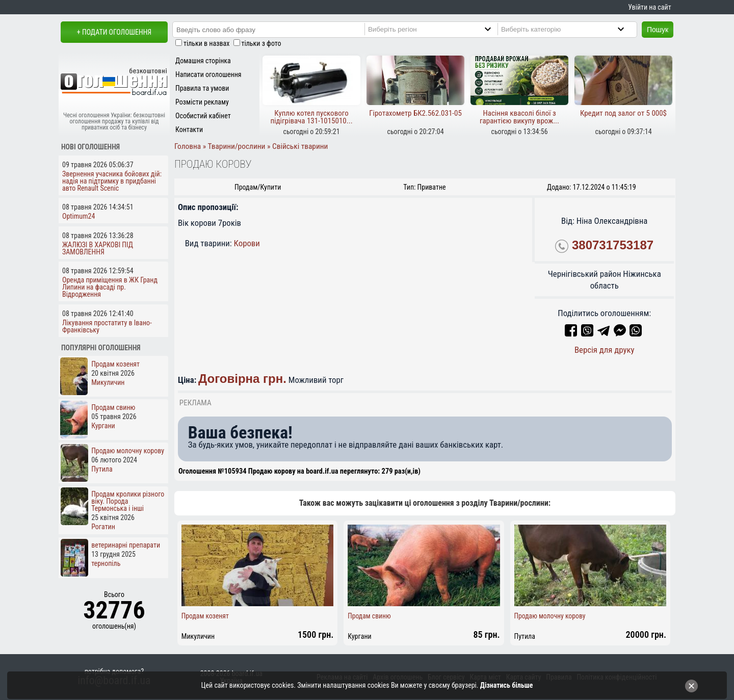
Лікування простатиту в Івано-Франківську (107, 326)
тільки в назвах (206, 43)
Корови (247, 243)
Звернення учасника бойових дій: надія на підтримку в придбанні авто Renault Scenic (112, 181)
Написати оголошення (208, 74)
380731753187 (613, 245)
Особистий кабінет (203, 116)
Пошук (658, 30)
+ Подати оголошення (114, 32)
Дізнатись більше (507, 685)
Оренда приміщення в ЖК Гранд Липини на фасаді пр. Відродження (110, 287)
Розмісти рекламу (202, 102)
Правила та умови (202, 88)
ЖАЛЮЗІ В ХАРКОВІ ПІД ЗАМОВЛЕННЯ (98, 248)
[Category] (571, 29)
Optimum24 (78, 216)
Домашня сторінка (203, 61)
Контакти (189, 129)
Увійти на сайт (649, 7)
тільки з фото (261, 43)
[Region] (438, 29)
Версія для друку (605, 350)
